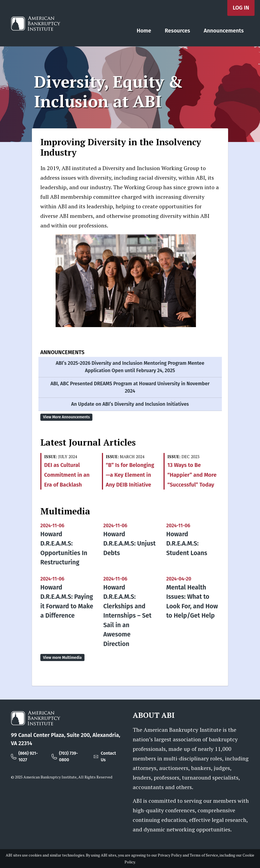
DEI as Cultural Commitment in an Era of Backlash (67, 475)
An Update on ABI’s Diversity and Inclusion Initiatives (130, 404)
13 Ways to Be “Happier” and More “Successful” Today (192, 475)
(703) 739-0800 (68, 756)
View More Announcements (66, 417)
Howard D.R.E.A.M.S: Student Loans (187, 543)
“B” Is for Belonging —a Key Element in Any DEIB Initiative (130, 475)
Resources (178, 31)
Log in (241, 8)
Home (144, 31)
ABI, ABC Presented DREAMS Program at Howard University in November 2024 (130, 387)
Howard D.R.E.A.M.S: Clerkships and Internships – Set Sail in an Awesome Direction (127, 616)
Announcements (224, 31)
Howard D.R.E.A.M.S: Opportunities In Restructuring (64, 548)
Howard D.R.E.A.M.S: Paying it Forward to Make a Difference (67, 602)
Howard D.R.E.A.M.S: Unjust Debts (129, 543)
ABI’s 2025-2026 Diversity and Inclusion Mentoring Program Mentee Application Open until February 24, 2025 (130, 367)
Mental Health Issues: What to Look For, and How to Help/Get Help (192, 602)
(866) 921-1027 (28, 756)
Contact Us (108, 756)
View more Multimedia (62, 658)
